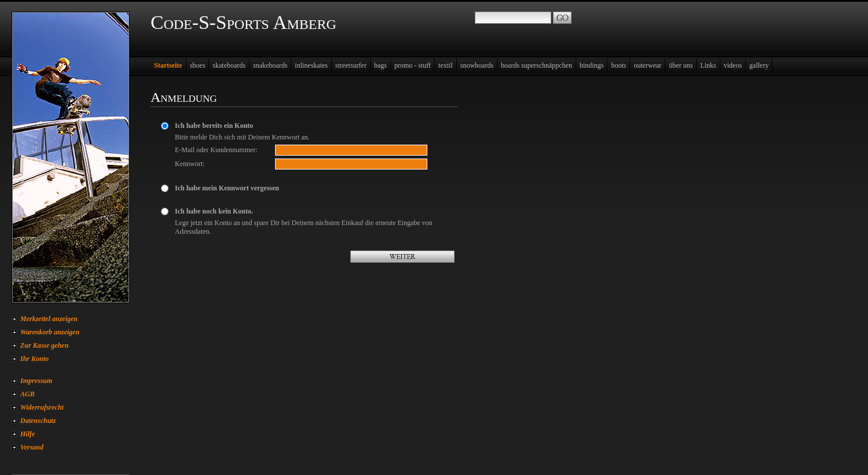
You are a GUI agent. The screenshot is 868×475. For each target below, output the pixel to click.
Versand (32, 447)
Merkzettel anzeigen (49, 319)
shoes (198, 65)
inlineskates (311, 65)
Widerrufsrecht (42, 407)
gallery (759, 65)
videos (733, 65)
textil (446, 65)
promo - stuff (413, 65)
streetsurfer (351, 65)
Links (708, 65)
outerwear (647, 65)
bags (380, 65)
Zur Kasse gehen (44, 345)
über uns (681, 65)
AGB (28, 394)
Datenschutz (38, 421)
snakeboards (270, 65)
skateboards (229, 65)
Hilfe (28, 434)
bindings (592, 65)
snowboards (477, 65)
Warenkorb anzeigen (50, 332)
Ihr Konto (34, 359)
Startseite (168, 65)
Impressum (36, 381)
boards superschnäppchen (536, 65)
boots (618, 65)
